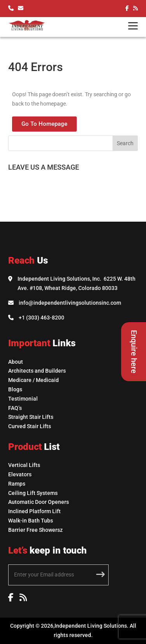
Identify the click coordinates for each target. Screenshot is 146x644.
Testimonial (23, 399)
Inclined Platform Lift (34, 511)
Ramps (17, 484)
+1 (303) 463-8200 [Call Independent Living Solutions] (41, 318)
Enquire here (134, 352)
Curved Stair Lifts (30, 426)
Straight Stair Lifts (31, 417)
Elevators (20, 474)
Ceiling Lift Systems (33, 493)
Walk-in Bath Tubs (31, 521)
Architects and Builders (37, 371)
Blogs (15, 389)
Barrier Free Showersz (35, 530)
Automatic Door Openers (39, 502)
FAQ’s (15, 408)
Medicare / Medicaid (33, 380)
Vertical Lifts (24, 465)
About (16, 362)
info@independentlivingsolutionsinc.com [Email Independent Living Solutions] (70, 303)
